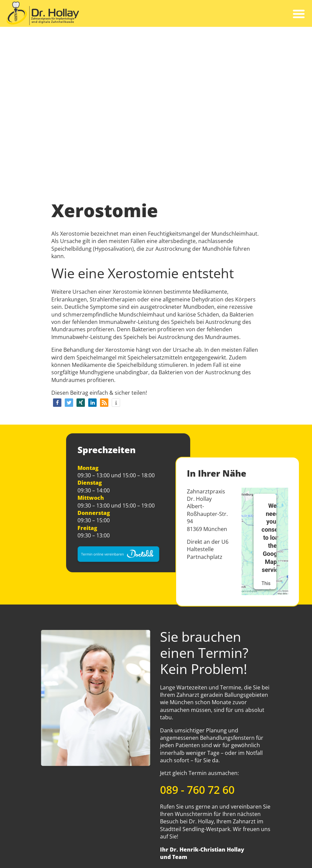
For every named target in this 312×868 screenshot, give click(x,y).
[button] (57, 403)
